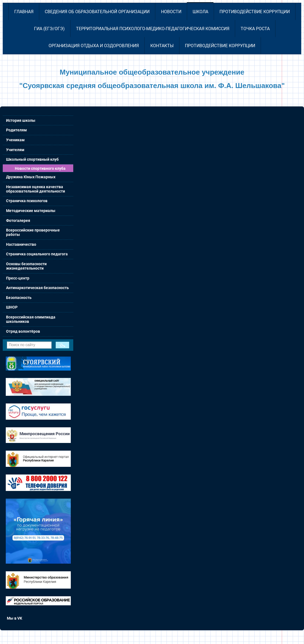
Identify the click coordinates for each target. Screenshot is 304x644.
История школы (21, 120)
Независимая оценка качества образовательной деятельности (36, 189)
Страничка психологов (27, 201)
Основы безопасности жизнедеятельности (26, 266)
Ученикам (15, 140)
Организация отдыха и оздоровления (94, 46)
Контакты (162, 46)
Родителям (16, 130)
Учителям (15, 150)
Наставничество (21, 244)
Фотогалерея (18, 221)
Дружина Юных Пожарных (31, 177)
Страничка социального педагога (37, 254)
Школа (200, 12)
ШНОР (12, 307)
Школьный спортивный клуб (32, 159)
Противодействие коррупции (255, 12)
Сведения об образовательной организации (97, 12)
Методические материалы (31, 211)
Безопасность (19, 298)
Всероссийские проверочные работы (33, 232)
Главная (24, 12)
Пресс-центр (18, 278)
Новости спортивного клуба (40, 168)
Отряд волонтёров (23, 331)
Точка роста (255, 29)
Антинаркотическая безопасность (37, 288)
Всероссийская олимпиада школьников (31, 319)
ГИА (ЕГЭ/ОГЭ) (49, 29)
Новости (171, 12)
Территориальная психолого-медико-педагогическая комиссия (153, 29)
